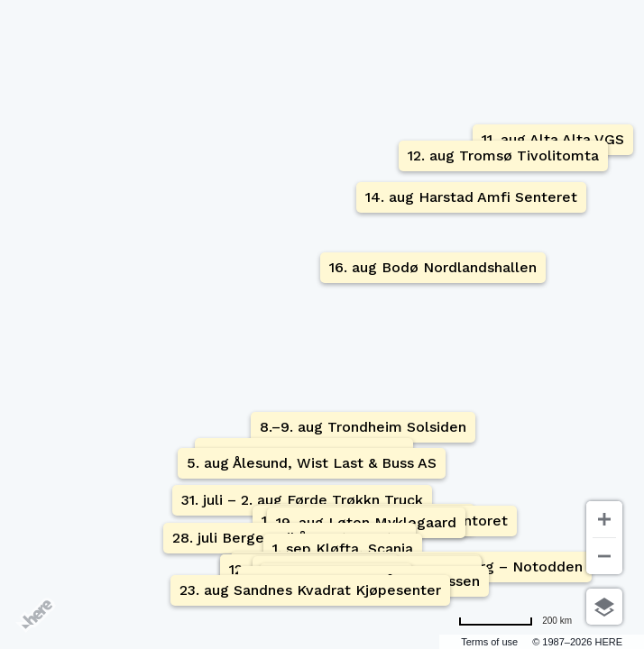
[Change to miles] (515, 621)
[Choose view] (604, 607)
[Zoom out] (604, 556)
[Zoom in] (604, 519)
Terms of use (489, 642)
